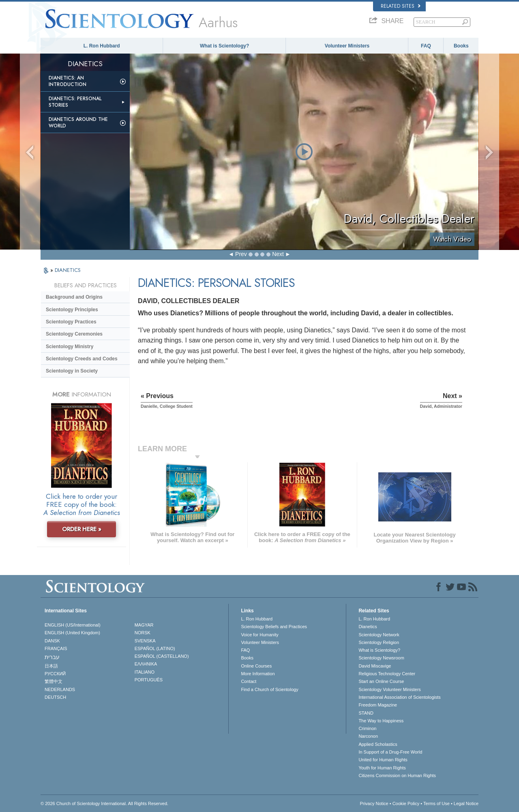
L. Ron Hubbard (102, 46)
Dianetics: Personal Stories (75, 102)
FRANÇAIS (56, 648)
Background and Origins (74, 297)
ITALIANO (145, 672)
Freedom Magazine (378, 705)
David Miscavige (375, 666)
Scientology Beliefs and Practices (274, 627)
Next (278, 254)
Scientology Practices (71, 322)
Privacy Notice (374, 803)
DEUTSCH (55, 697)
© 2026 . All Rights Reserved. (104, 803)
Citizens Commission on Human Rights (397, 775)
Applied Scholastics (378, 744)
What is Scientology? (224, 46)
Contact (249, 681)
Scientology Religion (379, 642)
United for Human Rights (383, 760)
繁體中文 (54, 681)
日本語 (51, 666)
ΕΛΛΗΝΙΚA (146, 664)
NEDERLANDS (60, 689)
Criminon (367, 728)
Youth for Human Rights (382, 768)
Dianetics (368, 627)
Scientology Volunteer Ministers (389, 689)
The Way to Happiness (381, 721)
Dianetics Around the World (78, 123)
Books (461, 46)
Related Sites (401, 6)
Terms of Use (436, 803)
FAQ (426, 46)
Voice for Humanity (259, 635)
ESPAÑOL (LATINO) (155, 648)
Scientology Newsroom (381, 658)
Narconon (368, 736)
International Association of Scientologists (399, 697)
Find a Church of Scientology (269, 689)
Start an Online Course (381, 681)
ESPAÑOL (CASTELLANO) (162, 656)
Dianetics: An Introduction (68, 81)
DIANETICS (68, 270)
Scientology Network (379, 635)
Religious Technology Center (387, 674)
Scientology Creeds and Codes (82, 359)
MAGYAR (144, 625)
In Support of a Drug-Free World (390, 752)
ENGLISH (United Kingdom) (72, 633)
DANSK (52, 641)
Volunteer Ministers (347, 46)
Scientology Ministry (70, 347)
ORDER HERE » (82, 529)
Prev (241, 254)
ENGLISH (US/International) (73, 625)
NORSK (143, 633)
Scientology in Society (72, 371)
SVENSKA (145, 641)
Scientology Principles (72, 310)
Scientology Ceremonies (74, 334)
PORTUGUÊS (149, 680)
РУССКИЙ (55, 674)
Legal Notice (466, 803)
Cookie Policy (406, 803)
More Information (258, 674)
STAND (366, 713)
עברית (52, 657)
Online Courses (256, 666)
